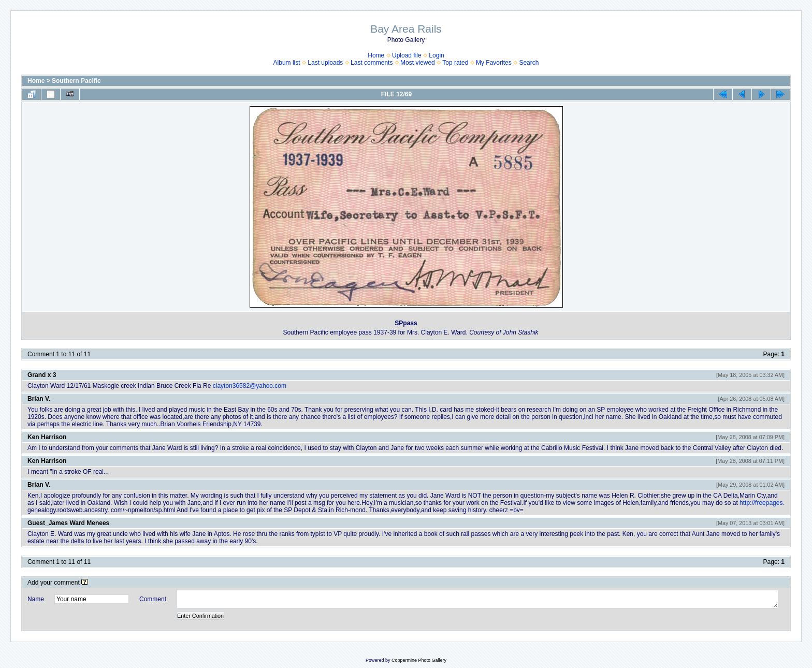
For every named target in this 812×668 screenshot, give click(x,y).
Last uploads (325, 63)
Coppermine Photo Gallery (419, 660)
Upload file (407, 55)
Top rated (455, 63)
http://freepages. (762, 503)
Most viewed (418, 63)
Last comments (372, 63)
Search (529, 63)
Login (436, 55)
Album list (287, 63)
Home (376, 55)
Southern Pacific (76, 81)
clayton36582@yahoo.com (250, 386)
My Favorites (494, 63)
